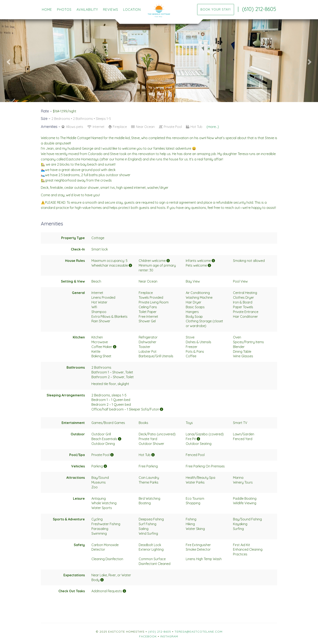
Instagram (169, 636)
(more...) (213, 127)
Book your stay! (216, 9)
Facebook (148, 636)
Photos (64, 10)
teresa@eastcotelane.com (198, 632)
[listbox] (159, 61)
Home (47, 10)
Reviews (111, 10)
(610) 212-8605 (259, 9)
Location (132, 10)
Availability (87, 10)
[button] (8, 61)
